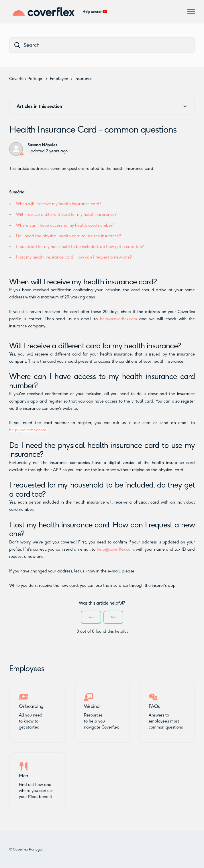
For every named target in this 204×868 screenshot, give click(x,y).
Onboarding (31, 706)
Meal (24, 776)
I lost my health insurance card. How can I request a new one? (74, 257)
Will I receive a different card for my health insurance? (66, 214)
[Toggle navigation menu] (191, 12)
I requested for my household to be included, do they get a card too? (80, 247)
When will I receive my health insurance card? (59, 204)
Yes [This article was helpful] (91, 617)
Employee (59, 79)
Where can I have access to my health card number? (65, 225)
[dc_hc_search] (102, 45)
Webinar (92, 706)
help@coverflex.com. (28, 430)
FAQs (154, 706)
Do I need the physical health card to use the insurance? (68, 236)
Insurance (84, 79)
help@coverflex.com (118, 319)
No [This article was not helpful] (113, 617)
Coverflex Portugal (26, 79)
